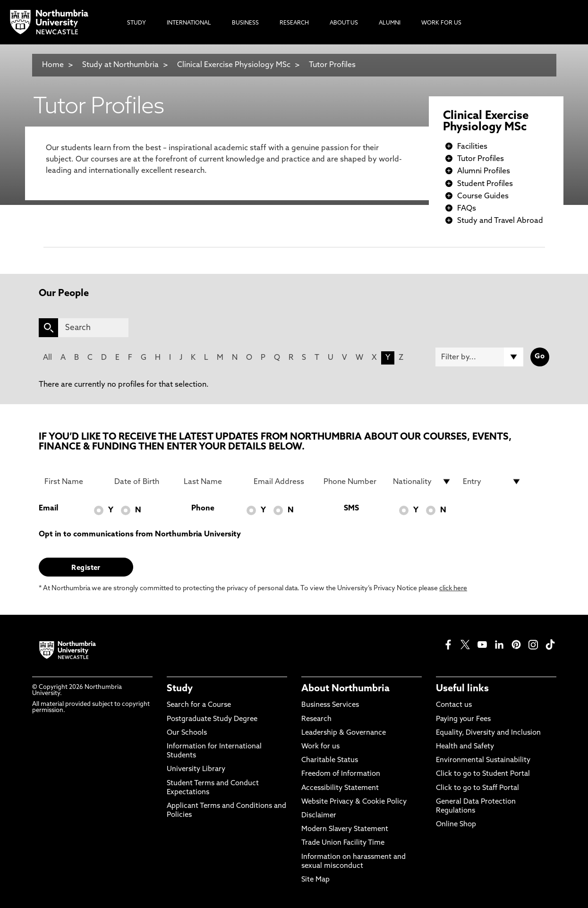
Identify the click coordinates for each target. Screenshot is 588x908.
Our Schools (187, 733)
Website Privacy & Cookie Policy (354, 802)
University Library (196, 769)
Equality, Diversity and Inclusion (488, 733)
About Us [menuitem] (344, 23)
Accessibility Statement (340, 788)
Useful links (462, 689)
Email (48, 509)
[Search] (93, 328)
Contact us (454, 705)
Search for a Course (199, 705)
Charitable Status (330, 760)
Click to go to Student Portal (483, 774)
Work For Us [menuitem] (441, 23)
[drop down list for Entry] (492, 482)
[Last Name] (213, 482)
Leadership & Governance (344, 733)
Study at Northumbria (120, 65)
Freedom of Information (341, 774)
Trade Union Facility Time (343, 843)
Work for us (320, 747)
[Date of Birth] (144, 482)
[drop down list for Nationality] (422, 482)
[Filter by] (479, 357)
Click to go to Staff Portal (477, 788)
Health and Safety (465, 747)
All (47, 358)
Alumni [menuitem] (390, 23)
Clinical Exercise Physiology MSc (234, 65)
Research (316, 719)
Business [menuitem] (245, 23)
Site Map (315, 880)
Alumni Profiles (484, 171)
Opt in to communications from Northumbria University (140, 535)
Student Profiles (485, 184)
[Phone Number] (353, 482)
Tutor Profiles (332, 65)
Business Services (330, 705)
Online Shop (456, 825)
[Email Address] (283, 482)
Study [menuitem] (136, 23)
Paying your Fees (463, 719)
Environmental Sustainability (483, 760)
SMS (351, 509)
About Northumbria (345, 689)
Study (180, 689)
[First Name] (74, 482)
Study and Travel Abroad (500, 221)
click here (453, 589)
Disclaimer (319, 816)
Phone (203, 509)
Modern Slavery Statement (345, 829)
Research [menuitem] (294, 23)
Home (53, 65)
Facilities (472, 147)
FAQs (467, 209)
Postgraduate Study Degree (212, 719)
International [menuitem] (189, 23)
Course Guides (483, 196)
